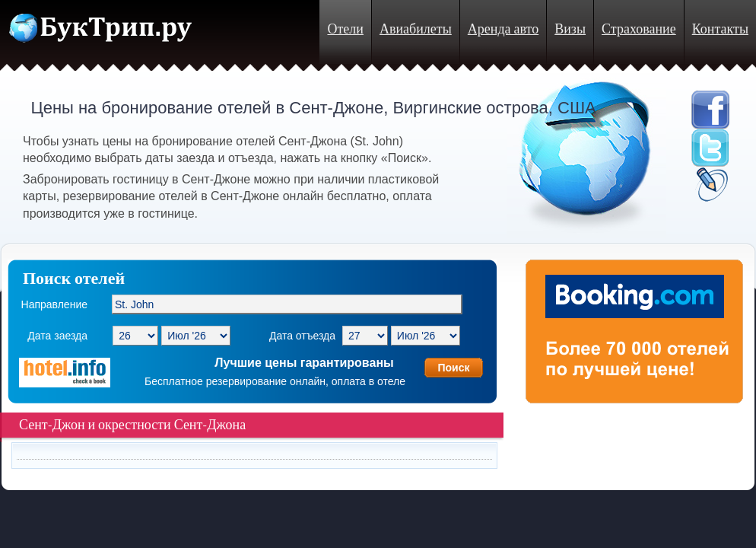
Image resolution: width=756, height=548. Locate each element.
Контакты (720, 29)
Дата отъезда (302, 336)
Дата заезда (57, 336)
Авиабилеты (416, 29)
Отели (345, 29)
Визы (570, 29)
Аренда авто (503, 29)
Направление (54, 304)
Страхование (639, 29)
